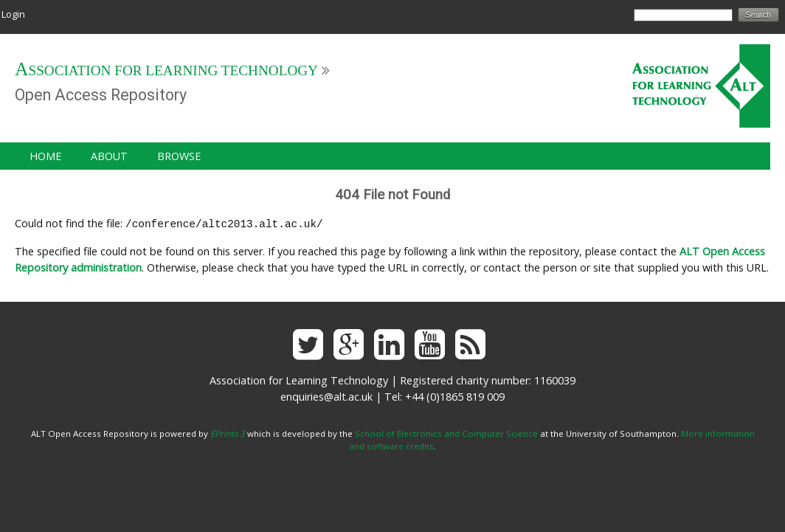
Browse (179, 156)
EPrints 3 (228, 432)
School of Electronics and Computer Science (446, 432)
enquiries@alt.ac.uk (326, 395)
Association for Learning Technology (166, 70)
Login (13, 14)
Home (45, 156)
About (109, 156)
